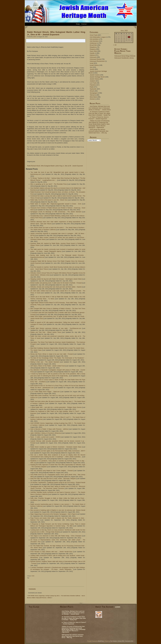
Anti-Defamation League (98, 37)
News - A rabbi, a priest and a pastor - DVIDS (45, 437)
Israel (92, 63)
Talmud (92, 95)
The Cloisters (114, 641)
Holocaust (93, 57)
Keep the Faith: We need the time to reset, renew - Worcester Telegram (53, 479)
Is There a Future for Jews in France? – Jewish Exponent (99, 118)
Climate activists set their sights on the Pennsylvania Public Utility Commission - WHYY (58, 451)
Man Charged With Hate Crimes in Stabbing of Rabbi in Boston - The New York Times (58, 309)
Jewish (92, 69)
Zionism (92, 99)
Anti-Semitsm (94, 41)
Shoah (92, 91)
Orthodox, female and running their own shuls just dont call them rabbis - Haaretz (56, 287)
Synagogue (94, 93)
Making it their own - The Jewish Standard (45, 362)
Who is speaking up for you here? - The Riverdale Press (49, 184)
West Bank (93, 97)
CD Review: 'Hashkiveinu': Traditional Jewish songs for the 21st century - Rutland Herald (58, 483)
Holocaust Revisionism (97, 61)
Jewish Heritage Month (97, 77)
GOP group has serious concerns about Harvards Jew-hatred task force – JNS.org (99, 131)
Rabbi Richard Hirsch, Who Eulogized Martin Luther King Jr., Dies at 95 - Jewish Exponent (55, 166)
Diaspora (93, 49)
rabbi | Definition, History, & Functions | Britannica (46, 433)
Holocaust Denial (95, 59)
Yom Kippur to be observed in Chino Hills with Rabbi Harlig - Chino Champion (56, 536)
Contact (84, 24)
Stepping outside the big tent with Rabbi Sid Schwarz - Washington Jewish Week (56, 279)
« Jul (115, 45)
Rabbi (33, 576)
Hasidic (92, 53)
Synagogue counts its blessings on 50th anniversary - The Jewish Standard (56, 212)
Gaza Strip (93, 51)
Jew (91, 67)
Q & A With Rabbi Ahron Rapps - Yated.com (45, 392)
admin (35, 37)
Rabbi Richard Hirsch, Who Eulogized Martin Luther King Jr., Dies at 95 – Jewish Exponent (56, 33)
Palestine (93, 85)
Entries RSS (121, 641)
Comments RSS (129, 641)
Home (78, 24)
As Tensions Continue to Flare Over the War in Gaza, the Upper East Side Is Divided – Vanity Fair (100, 113)
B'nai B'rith (93, 45)
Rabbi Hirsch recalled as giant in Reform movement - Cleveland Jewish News (56, 447)
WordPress (101, 641)
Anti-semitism (94, 39)
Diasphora (93, 47)
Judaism (93, 81)
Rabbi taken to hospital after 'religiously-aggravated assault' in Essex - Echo (56, 204)
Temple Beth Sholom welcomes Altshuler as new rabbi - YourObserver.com (56, 328)
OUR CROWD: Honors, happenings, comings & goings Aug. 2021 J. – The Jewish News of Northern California (54, 596)
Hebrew (92, 55)
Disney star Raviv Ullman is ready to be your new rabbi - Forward (52, 354)
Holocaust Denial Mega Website (125, 56)
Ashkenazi (93, 43)
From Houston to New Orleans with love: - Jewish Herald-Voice (51, 552)
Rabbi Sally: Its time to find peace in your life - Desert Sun (49, 200)
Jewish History (95, 79)
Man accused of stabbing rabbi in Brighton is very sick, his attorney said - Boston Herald (58, 510)
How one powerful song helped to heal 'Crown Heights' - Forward (52, 471)
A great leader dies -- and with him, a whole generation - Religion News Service (56, 407)
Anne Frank (94, 35)
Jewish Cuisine (95, 75)
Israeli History (94, 65)
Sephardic (93, 89)
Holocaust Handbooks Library (124, 58)
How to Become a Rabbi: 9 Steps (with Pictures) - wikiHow (49, 429)
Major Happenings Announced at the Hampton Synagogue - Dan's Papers (53, 514)
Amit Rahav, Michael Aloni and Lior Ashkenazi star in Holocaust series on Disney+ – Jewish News (100, 108)
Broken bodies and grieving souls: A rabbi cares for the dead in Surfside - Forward (56, 283)
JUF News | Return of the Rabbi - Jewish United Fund (48, 366)
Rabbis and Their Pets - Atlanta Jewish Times (46, 332)
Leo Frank (93, 83)
